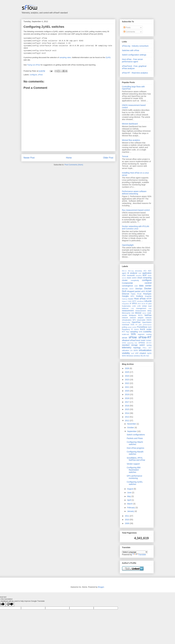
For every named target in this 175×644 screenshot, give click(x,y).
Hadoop (125, 299)
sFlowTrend (135, 340)
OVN (132, 325)
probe (134, 327)
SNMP (143, 341)
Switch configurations (136, 435)
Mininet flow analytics (131, 140)
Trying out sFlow (34, 65)
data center (145, 286)
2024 (127, 376)
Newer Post (29, 158)
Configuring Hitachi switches (135, 443)
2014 (127, 413)
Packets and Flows (135, 438)
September (132, 431)
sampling (134, 332)
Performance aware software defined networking (134, 193)
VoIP (133, 353)
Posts (127, 27)
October (131, 428)
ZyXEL (108, 57)
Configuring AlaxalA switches (135, 453)
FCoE (139, 294)
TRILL (145, 348)
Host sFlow (140, 299)
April (129, 500)
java (150, 304)
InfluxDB (148, 301)
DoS (124, 291)
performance (147, 325)
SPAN (124, 343)
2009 (127, 523)
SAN (141, 332)
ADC (150, 271)
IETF (134, 301)
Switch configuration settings (134, 55)
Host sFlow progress (135, 448)
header (131, 299)
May (129, 496)
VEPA (136, 350)
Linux (144, 306)
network (125, 318)
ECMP (149, 291)
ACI (145, 271)
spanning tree (132, 343)
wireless (137, 356)
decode (125, 289)
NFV (134, 320)
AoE (140, 273)
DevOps (139, 289)
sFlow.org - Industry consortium (135, 46)
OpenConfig (126, 322)
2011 (127, 516)
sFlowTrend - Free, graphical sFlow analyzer (134, 67)
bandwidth (131, 275)
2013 (127, 417)
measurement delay (143, 311)
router (149, 329)
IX (147, 304)
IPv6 (139, 304)
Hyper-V (125, 301)
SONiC (149, 341)
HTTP (149, 299)
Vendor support (133, 464)
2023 (127, 380)
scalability (147, 332)
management (141, 308)
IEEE (130, 301)
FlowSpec (147, 294)
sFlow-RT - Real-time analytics (135, 73)
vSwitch (143, 353)
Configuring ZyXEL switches (44, 27)
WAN (124, 356)
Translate (139, 555)
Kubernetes (126, 306)
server (125, 338)
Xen (148, 356)
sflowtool (126, 340)
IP (131, 304)
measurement (128, 311)
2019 (127, 394)
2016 (127, 406)
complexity (135, 280)
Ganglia (125, 296)
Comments (129, 32)
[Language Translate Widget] (135, 552)
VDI (131, 350)
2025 (127, 372)
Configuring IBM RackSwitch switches (134, 470)
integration (126, 304)
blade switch (132, 278)
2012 (127, 421)
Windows (130, 356)
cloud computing (144, 278)
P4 (136, 325)
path (140, 325)
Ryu (128, 332)
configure (33, 75)
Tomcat (125, 156)
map (150, 308)
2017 (127, 402)
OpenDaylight (128, 245)
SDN (133, 334)
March (130, 504)
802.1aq (131, 271)
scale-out (125, 334)
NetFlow (148, 315)
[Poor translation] (10, 604)
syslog (149, 345)
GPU (132, 296)
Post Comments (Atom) (74, 165)
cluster (125, 280)
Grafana (140, 296)
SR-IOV (149, 343)
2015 (127, 409)
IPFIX (134, 303)
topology (137, 348)
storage (134, 345)
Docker (148, 289)
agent (124, 273)
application (147, 273)
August (130, 489)
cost (136, 286)
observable (141, 320)
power (130, 327)
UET (150, 348)
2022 (127, 383)
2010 (127, 520)
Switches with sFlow (130, 50)
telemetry (127, 348)
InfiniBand (140, 301)
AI (128, 273)
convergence (127, 286)
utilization (126, 350)
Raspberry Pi (127, 329)
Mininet (138, 313)
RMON (136, 329)
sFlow (40, 75)
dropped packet (134, 291)
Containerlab (127, 283)
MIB (133, 313)
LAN (139, 306)
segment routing (145, 334)
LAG (134, 306)
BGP (145, 275)
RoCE (143, 329)
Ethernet (126, 294)
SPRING (142, 343)
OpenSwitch (147, 322)
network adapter (137, 318)
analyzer (134, 273)
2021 (127, 387)
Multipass (133, 315)
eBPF (143, 291)
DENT (132, 289)
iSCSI (143, 304)
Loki (132, 308)
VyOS (149, 353)
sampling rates (65, 57)
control (148, 283)
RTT (124, 332)
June (129, 493)
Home (69, 158)
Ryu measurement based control (136, 210)
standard (126, 345)
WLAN (143, 356)
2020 (127, 391)
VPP (137, 353)
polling (124, 327)
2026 (127, 368)
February (131, 508)
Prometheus (142, 327)
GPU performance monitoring (134, 477)
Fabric (133, 294)
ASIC (124, 275)
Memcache (126, 313)
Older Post (108, 158)
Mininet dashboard (130, 124)
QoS (150, 327)
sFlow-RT (145, 337)
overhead (126, 325)
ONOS (149, 320)
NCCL (140, 315)
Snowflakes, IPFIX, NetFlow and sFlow (136, 459)
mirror (144, 313)
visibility (126, 353)
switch (142, 345)
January (131, 511)
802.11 (124, 271)
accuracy (138, 271)
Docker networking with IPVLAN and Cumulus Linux (135, 227)
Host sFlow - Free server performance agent (132, 60)
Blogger (101, 587)
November (132, 424)
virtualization (145, 350)
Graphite (148, 296)
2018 (127, 398)
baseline (139, 275)
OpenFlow (136, 322)
